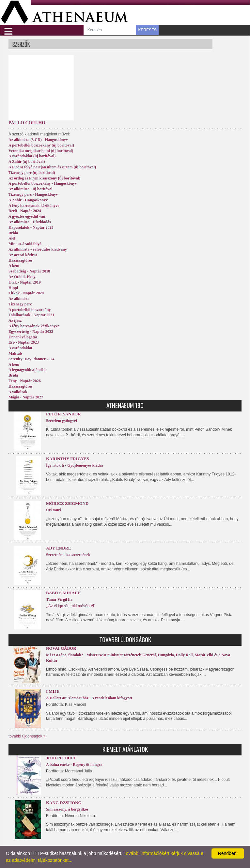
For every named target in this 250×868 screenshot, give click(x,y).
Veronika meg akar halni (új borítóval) (41, 151)
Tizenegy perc (20, 304)
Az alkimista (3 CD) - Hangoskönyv (38, 140)
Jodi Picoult (61, 758)
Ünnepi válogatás (23, 337)
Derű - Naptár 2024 (25, 211)
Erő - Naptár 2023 (24, 342)
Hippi (13, 288)
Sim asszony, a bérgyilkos (67, 809)
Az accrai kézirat (23, 255)
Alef (12, 238)
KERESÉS (147, 30)
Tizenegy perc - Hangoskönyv (33, 194)
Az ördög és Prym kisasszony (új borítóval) (44, 178)
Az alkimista (19, 299)
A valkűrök (18, 392)
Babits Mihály (63, 593)
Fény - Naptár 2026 (25, 381)
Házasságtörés (20, 260)
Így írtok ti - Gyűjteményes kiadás (75, 465)
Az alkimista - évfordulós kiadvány (38, 249)
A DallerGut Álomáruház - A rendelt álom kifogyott (89, 698)
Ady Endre (58, 548)
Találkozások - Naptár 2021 (31, 315)
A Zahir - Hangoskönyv (28, 200)
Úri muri (54, 510)
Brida (13, 233)
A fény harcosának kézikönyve (34, 206)
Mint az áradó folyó (25, 244)
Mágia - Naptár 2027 (26, 397)
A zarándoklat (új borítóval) (32, 156)
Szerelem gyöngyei (62, 421)
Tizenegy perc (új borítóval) (32, 173)
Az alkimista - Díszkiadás (30, 222)
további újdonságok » (27, 736)
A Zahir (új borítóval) (27, 162)
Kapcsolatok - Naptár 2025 (31, 227)
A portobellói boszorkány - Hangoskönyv (43, 183)
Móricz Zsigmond (67, 503)
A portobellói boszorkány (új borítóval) (41, 145)
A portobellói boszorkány (30, 310)
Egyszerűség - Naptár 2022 (31, 332)
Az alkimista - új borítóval (31, 189)
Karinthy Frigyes (68, 459)
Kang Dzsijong (64, 803)
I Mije (53, 691)
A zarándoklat (20, 348)
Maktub (15, 353)
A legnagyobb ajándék (27, 370)
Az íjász (15, 320)
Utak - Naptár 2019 (25, 282)
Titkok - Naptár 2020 (26, 293)
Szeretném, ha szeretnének (68, 555)
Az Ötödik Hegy (22, 277)
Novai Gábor (61, 648)
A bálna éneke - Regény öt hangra (74, 765)
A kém (14, 266)
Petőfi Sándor (63, 414)
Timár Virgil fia (59, 599)
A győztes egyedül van (27, 216)
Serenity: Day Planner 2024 (31, 359)
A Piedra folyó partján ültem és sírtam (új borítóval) (52, 167)
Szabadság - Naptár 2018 (29, 271)
